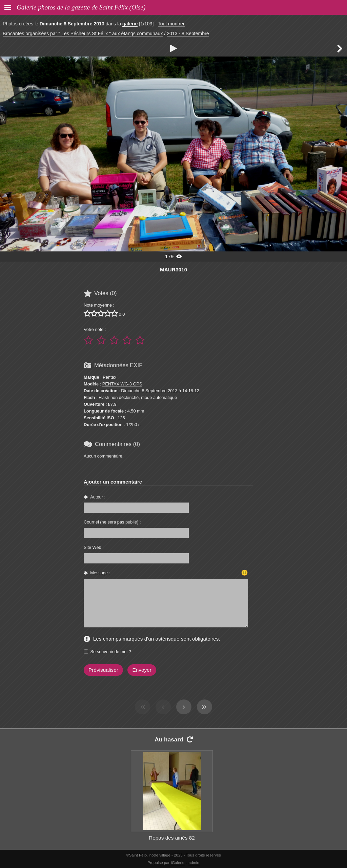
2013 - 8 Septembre (188, 34)
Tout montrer (171, 24)
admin (194, 863)
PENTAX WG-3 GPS (122, 384)
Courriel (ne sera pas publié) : (112, 522)
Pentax (109, 377)
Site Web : (94, 547)
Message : (100, 573)
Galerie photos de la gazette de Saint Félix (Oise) (81, 7)
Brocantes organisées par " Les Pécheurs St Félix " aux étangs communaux (83, 34)
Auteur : (98, 497)
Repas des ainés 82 (172, 838)
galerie (130, 24)
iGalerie (178, 863)
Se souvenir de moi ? (111, 652)
